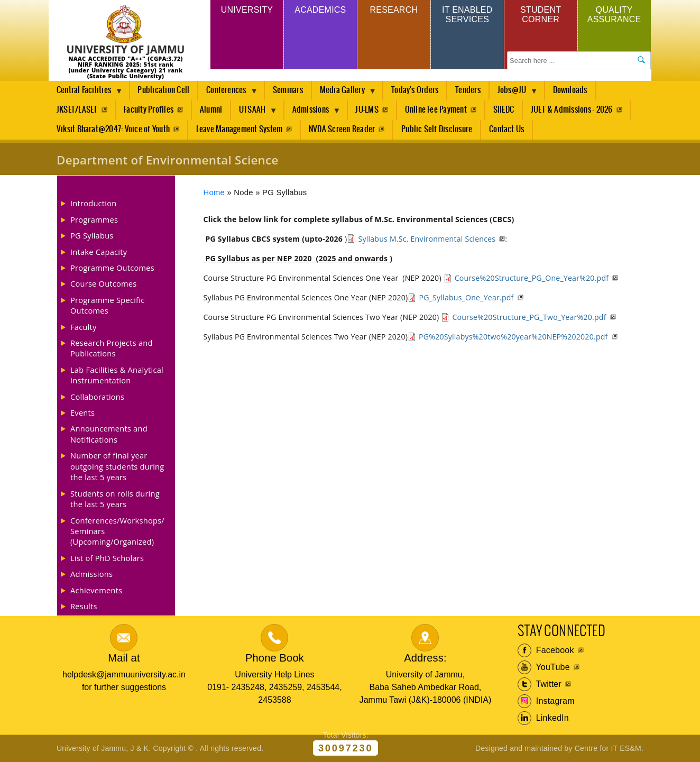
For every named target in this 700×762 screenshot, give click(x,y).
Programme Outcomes (112, 268)
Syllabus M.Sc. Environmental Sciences (427, 239)
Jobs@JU (514, 93)
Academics (320, 10)
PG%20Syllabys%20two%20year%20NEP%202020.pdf (513, 337)
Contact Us (506, 129)
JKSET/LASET (77, 110)
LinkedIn (543, 718)
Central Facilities (86, 93)
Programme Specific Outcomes (107, 305)
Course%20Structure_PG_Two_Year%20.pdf (529, 317)
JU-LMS (367, 110)
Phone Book (275, 658)
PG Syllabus (92, 235)
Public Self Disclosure (437, 129)
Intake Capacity (99, 252)
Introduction (93, 203)
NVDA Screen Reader (342, 129)
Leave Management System (240, 129)
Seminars (288, 90)
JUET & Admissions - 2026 (572, 110)
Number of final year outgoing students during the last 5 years (117, 466)
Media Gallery (344, 93)
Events (82, 412)
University (247, 10)
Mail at (124, 658)
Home (214, 192)
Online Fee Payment (436, 110)
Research (394, 10)
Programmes (94, 219)
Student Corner (541, 15)
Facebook (546, 650)
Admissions (313, 113)
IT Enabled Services (467, 15)
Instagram (546, 701)
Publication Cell (163, 90)
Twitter (540, 684)
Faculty (84, 327)
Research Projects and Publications (112, 348)
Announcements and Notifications (109, 434)
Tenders (468, 90)
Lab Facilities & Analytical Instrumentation (117, 375)
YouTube (544, 667)
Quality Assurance (614, 15)
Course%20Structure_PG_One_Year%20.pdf (532, 278)
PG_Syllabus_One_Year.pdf (466, 297)
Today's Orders (415, 90)
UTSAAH (254, 113)
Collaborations (97, 397)
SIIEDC (504, 110)
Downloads (570, 90)
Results (84, 606)
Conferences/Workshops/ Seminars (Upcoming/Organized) (117, 531)
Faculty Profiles (149, 110)
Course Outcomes (104, 283)
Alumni (211, 110)
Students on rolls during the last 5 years (115, 499)
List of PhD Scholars (107, 558)
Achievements (96, 590)
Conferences (228, 93)
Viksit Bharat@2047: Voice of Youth (113, 129)
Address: (425, 658)
